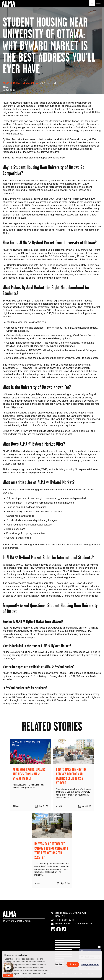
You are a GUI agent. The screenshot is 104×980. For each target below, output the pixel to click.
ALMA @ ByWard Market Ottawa (21, 83)
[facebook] (58, 929)
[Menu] (98, 4)
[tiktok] (64, 929)
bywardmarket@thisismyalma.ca (69, 924)
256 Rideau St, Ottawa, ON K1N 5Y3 (68, 914)
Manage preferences (90, 964)
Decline (59, 964)
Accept (73, 964)
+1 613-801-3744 (63, 920)
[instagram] (53, 929)
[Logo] (8, 4)
